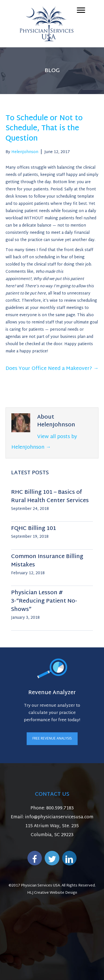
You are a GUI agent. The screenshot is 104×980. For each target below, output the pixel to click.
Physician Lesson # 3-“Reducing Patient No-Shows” (44, 601)
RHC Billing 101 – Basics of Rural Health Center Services (50, 497)
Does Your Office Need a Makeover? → (52, 369)
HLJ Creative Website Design (52, 893)
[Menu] (81, 10)
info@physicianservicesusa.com (59, 817)
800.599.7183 (60, 808)
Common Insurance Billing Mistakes (47, 561)
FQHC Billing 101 (34, 529)
